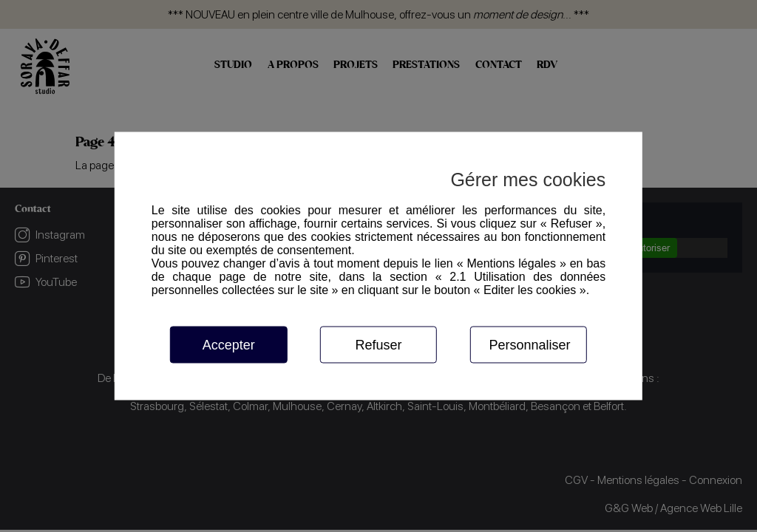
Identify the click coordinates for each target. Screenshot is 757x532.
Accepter (229, 345)
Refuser (378, 345)
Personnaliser (529, 345)
